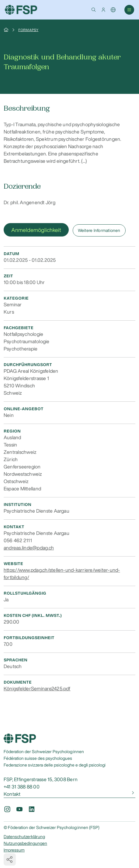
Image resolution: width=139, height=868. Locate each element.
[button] (94, 10)
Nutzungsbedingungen (25, 843)
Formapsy (28, 30)
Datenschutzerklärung (24, 837)
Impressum (14, 850)
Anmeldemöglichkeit (36, 230)
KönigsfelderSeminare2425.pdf (37, 688)
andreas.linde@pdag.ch (29, 548)
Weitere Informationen (99, 230)
